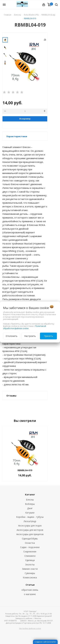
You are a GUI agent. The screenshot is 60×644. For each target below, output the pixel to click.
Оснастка (30, 543)
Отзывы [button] (11, 396)
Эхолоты (30, 565)
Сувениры (30, 573)
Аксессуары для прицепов (30, 534)
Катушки (30, 513)
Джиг (30, 508)
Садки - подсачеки (30, 547)
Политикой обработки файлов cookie (25, 327)
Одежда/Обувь (30, 539)
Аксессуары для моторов (30, 530)
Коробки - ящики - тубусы (30, 517)
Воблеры (30, 504)
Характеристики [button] (17, 136)
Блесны (30, 500)
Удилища (30, 560)
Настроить (30, 336)
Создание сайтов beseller (45, 642)
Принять (48, 336)
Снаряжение (30, 552)
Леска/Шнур (30, 521)
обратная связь (30, 590)
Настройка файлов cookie (30, 628)
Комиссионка (30, 577)
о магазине (30, 594)
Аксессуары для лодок (30, 526)
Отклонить (12, 336)
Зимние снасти (30, 569)
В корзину (25, 119)
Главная (8, 15)
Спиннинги (30, 556)
